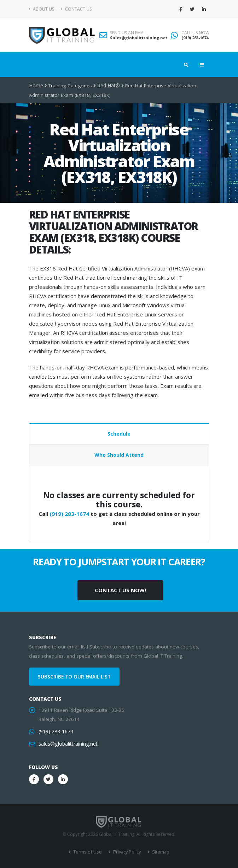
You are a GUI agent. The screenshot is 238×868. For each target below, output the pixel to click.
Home (36, 86)
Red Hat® (108, 86)
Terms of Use (88, 852)
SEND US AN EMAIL (128, 33)
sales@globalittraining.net (67, 744)
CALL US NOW (195, 33)
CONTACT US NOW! (120, 590)
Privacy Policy (126, 852)
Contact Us (76, 9)
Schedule (119, 434)
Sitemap (159, 852)
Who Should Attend (119, 455)
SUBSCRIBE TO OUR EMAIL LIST (74, 677)
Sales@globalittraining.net (139, 38)
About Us (42, 9)
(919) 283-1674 (195, 38)
